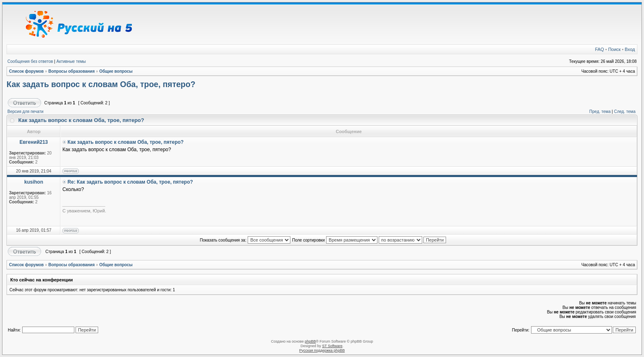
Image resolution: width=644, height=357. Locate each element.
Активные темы (71, 61)
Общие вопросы (116, 71)
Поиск (614, 49)
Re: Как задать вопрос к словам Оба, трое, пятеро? (130, 182)
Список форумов (26, 71)
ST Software (332, 346)
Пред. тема (600, 112)
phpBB (310, 341)
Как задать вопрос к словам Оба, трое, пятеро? (101, 84)
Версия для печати (25, 112)
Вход (630, 49)
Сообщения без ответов (30, 61)
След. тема (625, 112)
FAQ (600, 49)
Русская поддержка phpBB (322, 350)
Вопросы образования (72, 71)
